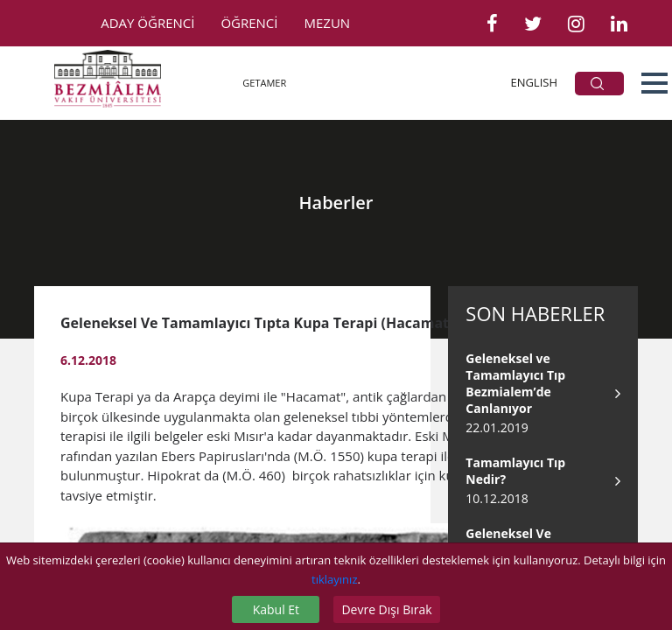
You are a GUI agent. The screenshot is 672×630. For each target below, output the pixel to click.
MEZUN (328, 23)
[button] (654, 83)
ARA (597, 84)
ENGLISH (534, 82)
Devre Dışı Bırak (386, 609)
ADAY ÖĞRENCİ (147, 23)
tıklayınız (334, 579)
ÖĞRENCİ (249, 23)
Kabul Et (276, 609)
